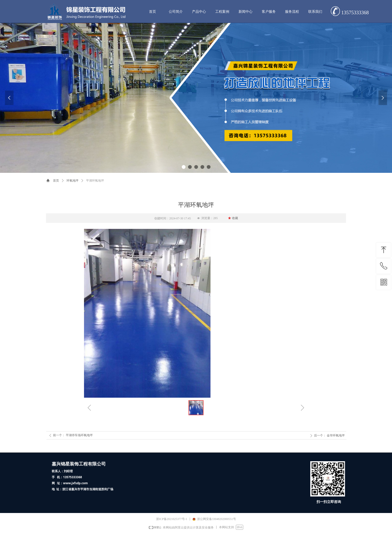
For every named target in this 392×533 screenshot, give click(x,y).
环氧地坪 (72, 181)
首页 (56, 181)
